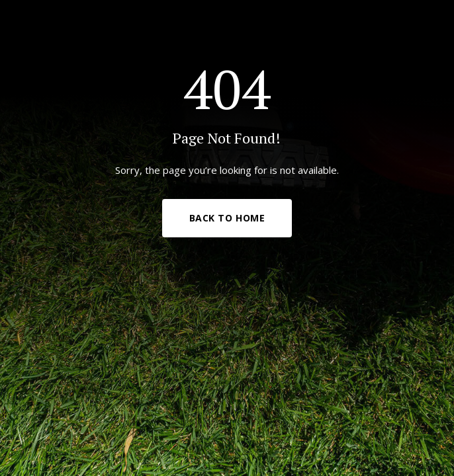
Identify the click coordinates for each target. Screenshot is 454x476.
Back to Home (227, 218)
